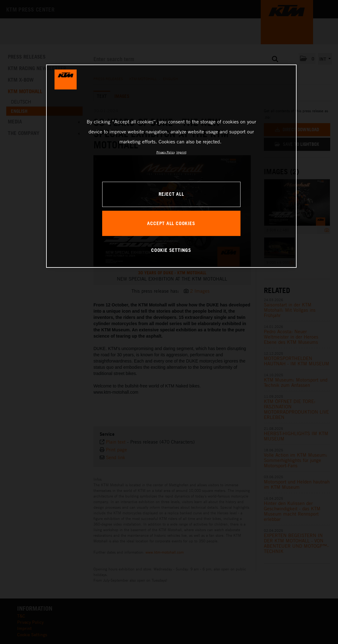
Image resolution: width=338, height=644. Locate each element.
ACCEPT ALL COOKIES (171, 223)
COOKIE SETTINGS (171, 250)
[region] (171, 166)
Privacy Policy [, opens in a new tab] (166, 152)
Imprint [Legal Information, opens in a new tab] (181, 152)
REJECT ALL (171, 194)
